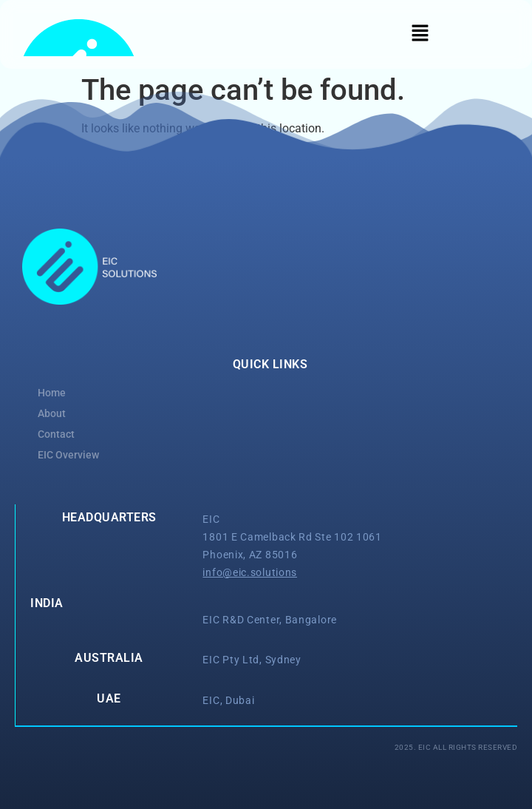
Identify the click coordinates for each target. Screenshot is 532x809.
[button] (420, 34)
